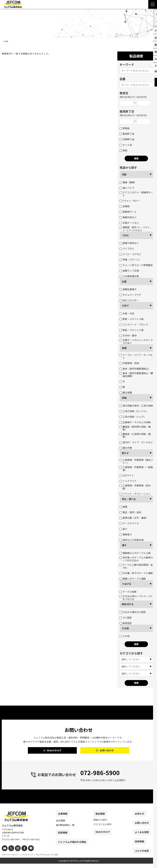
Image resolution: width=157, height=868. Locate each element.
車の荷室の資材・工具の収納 (136, 406)
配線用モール (128, 212)
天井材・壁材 (128, 335)
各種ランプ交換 (129, 271)
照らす (125, 453)
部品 (123, 150)
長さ (123, 529)
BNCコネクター (129, 300)
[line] (28, 853)
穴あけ (125, 305)
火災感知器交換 (129, 276)
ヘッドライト (128, 481)
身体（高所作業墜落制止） (135, 369)
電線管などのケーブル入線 (135, 553)
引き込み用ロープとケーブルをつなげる (136, 598)
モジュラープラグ (130, 295)
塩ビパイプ (127, 188)
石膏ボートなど (129, 223)
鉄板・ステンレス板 (132, 319)
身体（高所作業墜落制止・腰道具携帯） (136, 375)
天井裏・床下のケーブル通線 (136, 573)
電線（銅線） (128, 182)
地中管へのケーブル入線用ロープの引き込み (136, 559)
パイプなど (127, 248)
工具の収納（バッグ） (133, 417)
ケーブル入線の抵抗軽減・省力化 (136, 566)
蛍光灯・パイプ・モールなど (136, 442)
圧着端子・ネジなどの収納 (135, 422)
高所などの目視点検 (132, 540)
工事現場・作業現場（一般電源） (136, 469)
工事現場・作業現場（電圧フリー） (136, 461)
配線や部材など (129, 243)
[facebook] (22, 853)
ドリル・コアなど (130, 254)
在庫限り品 (127, 139)
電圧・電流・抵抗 (130, 512)
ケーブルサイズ (129, 523)
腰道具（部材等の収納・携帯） (135, 428)
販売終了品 (127, 134)
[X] (10, 853)
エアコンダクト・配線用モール (136, 194)
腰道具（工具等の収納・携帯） (135, 435)
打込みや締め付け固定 (133, 612)
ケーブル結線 (128, 592)
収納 (124, 398)
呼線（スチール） (130, 260)
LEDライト (127, 475)
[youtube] (4, 853)
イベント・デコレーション (135, 494)
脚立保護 (126, 392)
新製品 (125, 128)
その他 (125, 628)
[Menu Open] (153, 4)
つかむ (125, 235)
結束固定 (126, 623)
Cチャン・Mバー (130, 201)
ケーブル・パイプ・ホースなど (136, 356)
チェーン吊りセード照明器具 (136, 265)
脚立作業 (126, 448)
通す (124, 545)
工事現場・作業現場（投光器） (135, 487)
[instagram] (16, 853)
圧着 (124, 281)
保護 (124, 348)
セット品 (126, 145)
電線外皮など (128, 217)
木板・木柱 (127, 313)
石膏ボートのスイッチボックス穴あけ (136, 341)
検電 (123, 507)
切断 (124, 174)
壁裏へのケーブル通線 (133, 579)
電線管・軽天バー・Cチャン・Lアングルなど (135, 229)
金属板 (125, 206)
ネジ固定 (126, 618)
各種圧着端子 (128, 289)
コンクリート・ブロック (134, 324)
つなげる (127, 584)
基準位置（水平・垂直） (134, 518)
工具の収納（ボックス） (134, 411)
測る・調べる (129, 499)
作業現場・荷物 (129, 363)
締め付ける (128, 604)
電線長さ (126, 534)
